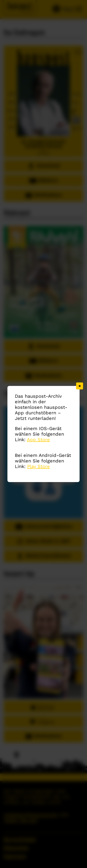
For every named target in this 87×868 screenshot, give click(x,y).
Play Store (39, 466)
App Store (38, 440)
